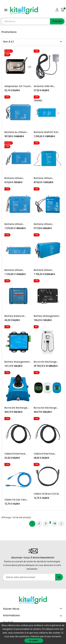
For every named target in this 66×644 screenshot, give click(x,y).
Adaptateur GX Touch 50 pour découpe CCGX (18, 86)
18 (55, 524)
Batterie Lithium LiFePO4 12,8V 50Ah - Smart (46, 224)
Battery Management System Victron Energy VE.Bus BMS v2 (18, 362)
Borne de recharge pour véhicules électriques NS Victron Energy (47, 408)
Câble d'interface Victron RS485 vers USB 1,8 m (18, 454)
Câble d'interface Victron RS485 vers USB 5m (48, 454)
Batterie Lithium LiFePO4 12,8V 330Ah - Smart (17, 224)
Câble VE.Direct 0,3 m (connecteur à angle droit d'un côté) (46, 494)
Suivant (61, 524)
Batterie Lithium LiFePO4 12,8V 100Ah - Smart (17, 178)
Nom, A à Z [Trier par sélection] (33, 41)
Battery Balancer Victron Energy (14, 316)
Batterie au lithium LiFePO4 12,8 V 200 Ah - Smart (18, 132)
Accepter (34, 640)
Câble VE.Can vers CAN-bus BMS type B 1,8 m (17, 500)
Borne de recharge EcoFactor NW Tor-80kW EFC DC (45, 362)
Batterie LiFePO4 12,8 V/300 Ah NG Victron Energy (46, 132)
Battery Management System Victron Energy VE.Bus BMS (47, 316)
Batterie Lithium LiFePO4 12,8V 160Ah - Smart (46, 178)
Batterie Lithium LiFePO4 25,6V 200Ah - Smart (47, 270)
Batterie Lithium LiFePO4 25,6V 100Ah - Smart (17, 270)
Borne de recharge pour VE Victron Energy (18, 408)
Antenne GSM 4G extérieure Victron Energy (44, 86)
